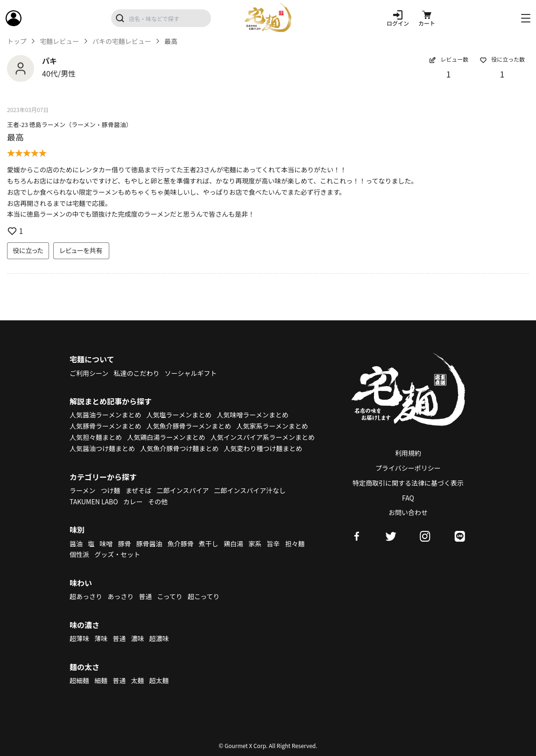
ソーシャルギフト (191, 373)
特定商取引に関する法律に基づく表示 (408, 483)
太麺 (137, 680)
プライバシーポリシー (408, 468)
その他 (158, 502)
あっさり (120, 596)
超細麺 (79, 680)
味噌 (106, 544)
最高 (15, 137)
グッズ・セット (117, 554)
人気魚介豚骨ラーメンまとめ (189, 426)
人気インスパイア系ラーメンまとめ (263, 437)
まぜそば (139, 490)
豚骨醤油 (149, 544)
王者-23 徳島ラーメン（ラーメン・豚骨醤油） (70, 124)
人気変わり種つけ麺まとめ (263, 448)
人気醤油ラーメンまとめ (105, 415)
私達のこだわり (136, 373)
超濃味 (159, 638)
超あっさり (86, 596)
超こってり (204, 596)
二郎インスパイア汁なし (250, 490)
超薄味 (79, 638)
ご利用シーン (89, 373)
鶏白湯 (233, 544)
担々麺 (295, 544)
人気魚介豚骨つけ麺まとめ (179, 448)
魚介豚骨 (181, 544)
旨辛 (273, 544)
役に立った (28, 250)
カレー (133, 502)
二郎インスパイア (183, 490)
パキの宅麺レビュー (122, 41)
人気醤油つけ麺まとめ (102, 448)
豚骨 (124, 544)
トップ (17, 41)
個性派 (79, 554)
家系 (255, 544)
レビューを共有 (81, 250)
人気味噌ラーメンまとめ (252, 415)
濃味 (137, 638)
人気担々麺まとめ (96, 437)
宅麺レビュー (59, 41)
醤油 (76, 544)
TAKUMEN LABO (94, 502)
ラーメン (82, 490)
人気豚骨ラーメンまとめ (105, 426)
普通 (145, 596)
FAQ (408, 498)
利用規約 (408, 453)
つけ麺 (111, 490)
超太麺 (159, 680)
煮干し (209, 544)
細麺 (101, 680)
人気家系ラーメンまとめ (272, 426)
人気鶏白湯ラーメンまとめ (166, 437)
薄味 (101, 638)
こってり (169, 596)
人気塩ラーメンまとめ (179, 415)
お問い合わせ (408, 512)
